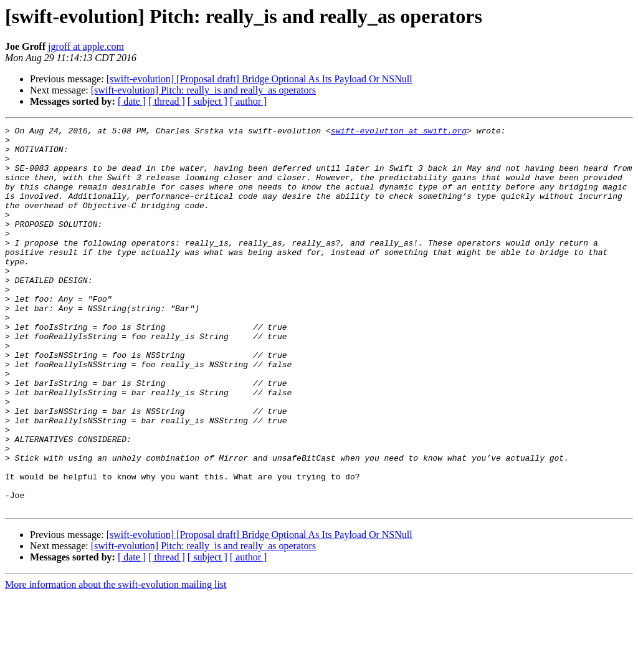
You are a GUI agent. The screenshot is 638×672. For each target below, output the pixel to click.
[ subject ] (207, 101)
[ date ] (132, 101)
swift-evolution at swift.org (399, 132)
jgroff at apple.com (86, 46)
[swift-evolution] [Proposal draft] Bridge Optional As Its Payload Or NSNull (259, 79)
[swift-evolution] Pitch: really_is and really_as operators (203, 90)
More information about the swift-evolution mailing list (116, 661)
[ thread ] (167, 101)
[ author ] (249, 101)
